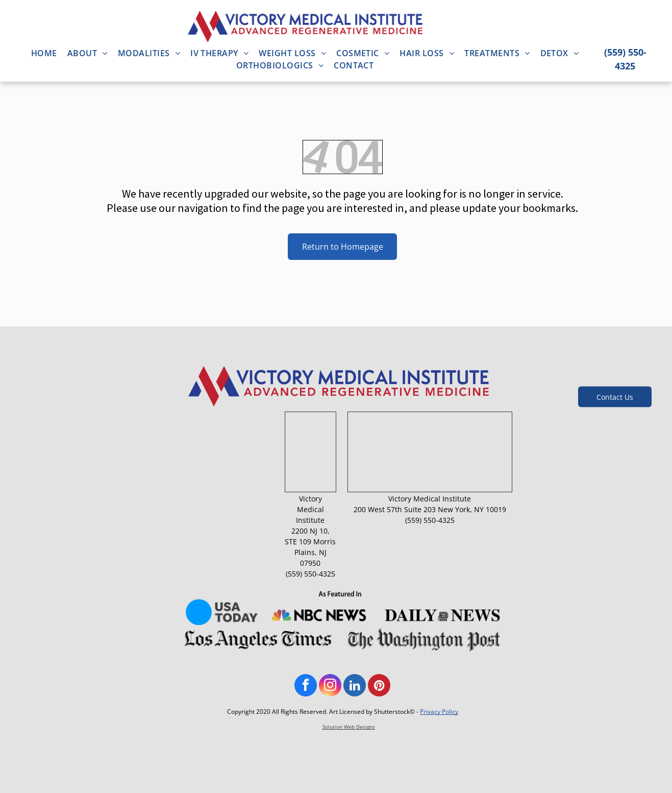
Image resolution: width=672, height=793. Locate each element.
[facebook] (306, 687)
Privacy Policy (439, 712)
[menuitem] (44, 53)
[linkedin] (355, 687)
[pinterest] (379, 687)
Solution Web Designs (349, 727)
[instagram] (330, 687)
